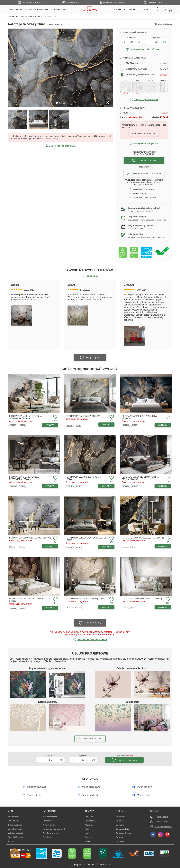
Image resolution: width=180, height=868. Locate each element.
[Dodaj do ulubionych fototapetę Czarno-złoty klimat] (111, 478)
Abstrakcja (78, 608)
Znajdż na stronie (15, 825)
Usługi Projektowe (15, 829)
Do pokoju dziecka (123, 833)
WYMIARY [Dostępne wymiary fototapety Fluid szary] (106, 425)
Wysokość (157, 38)
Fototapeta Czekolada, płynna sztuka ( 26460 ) (30, 600)
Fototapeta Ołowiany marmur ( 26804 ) (30, 538)
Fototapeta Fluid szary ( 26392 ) (83, 416)
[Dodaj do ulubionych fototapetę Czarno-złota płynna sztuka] (167, 478)
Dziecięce (89, 837)
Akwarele (14, 426)
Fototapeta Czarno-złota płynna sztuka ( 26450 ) (140, 478)
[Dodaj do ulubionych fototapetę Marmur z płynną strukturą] (55, 417)
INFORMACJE (59, 10)
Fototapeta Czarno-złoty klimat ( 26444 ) (84, 478)
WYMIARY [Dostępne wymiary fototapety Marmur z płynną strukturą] (50, 425)
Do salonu (120, 825)
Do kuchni (120, 821)
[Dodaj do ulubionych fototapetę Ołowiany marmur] (55, 539)
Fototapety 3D (91, 821)
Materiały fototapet (15, 833)
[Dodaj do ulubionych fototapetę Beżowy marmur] (111, 600)
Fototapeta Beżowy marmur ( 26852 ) (85, 599)
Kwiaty (89, 829)
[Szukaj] (158, 10)
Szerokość (131, 38)
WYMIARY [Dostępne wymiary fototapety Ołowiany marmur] (50, 546)
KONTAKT (145, 10)
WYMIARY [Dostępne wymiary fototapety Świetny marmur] (163, 607)
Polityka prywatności (51, 833)
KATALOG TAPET (17, 10)
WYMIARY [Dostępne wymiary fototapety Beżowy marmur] (106, 607)
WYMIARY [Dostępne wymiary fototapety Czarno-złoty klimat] (106, 486)
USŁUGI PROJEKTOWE (39, 10)
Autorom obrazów (50, 817)
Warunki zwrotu (49, 825)
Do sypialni (120, 817)
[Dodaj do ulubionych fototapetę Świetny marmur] (167, 600)
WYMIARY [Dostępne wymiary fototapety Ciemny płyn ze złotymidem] (50, 486)
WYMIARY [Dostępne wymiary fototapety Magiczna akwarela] (163, 425)
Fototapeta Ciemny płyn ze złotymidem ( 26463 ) (24, 478)
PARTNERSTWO (120, 10)
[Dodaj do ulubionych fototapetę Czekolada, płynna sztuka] (55, 600)
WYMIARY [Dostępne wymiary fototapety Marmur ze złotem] (163, 546)
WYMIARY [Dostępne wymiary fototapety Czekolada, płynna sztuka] (50, 608)
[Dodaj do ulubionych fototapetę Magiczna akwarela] (167, 417)
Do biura (120, 837)
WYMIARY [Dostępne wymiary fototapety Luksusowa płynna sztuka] (106, 547)
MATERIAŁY (134, 10)
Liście (89, 833)
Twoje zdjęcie (13, 821)
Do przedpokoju (122, 829)
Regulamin (47, 837)
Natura (89, 841)
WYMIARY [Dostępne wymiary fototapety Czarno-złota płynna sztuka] (163, 486)
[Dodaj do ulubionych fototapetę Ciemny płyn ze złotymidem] (55, 478)
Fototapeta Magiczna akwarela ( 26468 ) (139, 417)
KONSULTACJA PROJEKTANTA (90, 739)
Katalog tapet (13, 817)
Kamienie (22, 547)
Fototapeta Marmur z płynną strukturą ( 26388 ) (25, 417)
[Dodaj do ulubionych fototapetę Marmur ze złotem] (167, 539)
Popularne (89, 817)
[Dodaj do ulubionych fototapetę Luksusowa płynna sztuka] (111, 539)
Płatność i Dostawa (16, 837)
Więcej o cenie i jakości (144, 133)
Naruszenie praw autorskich (54, 829)
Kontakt (11, 841)
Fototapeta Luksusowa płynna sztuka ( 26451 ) (87, 539)
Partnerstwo (48, 821)
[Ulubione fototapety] (164, 10)
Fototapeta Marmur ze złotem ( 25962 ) (143, 538)
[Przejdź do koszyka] (170, 10)
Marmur (23, 426)
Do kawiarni (121, 841)
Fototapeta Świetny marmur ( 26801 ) (142, 599)
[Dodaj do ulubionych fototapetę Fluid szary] (111, 417)
